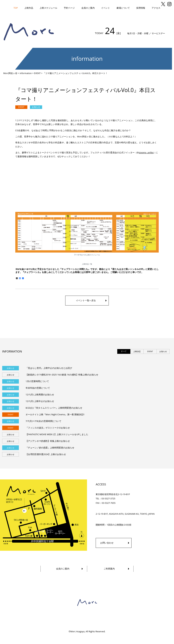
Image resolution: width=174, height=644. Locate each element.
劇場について (123, 8)
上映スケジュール (48, 8)
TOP (16, 8)
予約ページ (69, 8)
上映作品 (29, 8)
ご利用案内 (109, 569)
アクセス (156, 8)
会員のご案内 (88, 8)
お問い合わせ (107, 543)
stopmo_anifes (146, 152)
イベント (106, 8)
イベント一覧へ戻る (86, 300)
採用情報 (141, 8)
